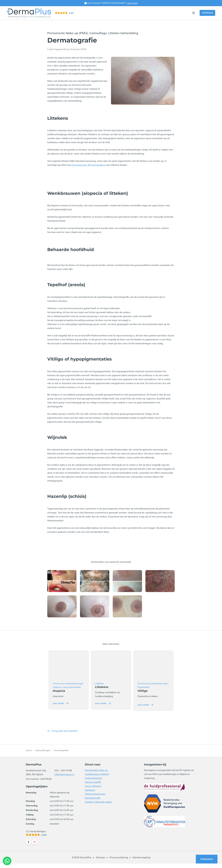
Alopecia (60, 695)
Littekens (103, 687)
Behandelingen (43, 755)
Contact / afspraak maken (98, 806)
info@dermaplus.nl (64, 779)
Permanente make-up (96, 774)
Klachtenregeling (141, 862)
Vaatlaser (90, 794)
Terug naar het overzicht (64, 735)
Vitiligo (147, 695)
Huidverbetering (93, 782)
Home (29, 755)
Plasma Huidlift (93, 786)
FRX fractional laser (95, 798)
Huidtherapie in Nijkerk (97, 778)
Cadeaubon (207, 859)
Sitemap (100, 862)
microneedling (98, 165)
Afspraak (207, 13)
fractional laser (79, 165)
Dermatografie (93, 802)
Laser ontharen (93, 790)
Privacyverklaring (119, 862)
